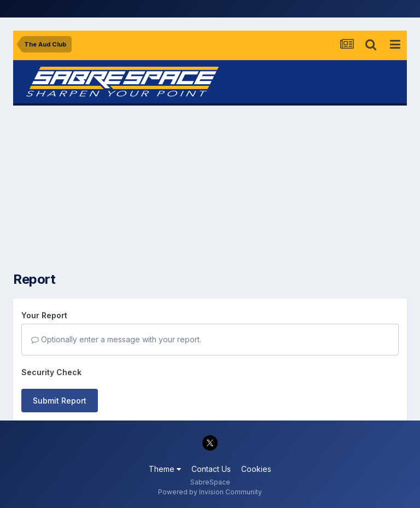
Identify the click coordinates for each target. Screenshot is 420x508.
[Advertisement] (210, 189)
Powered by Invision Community (210, 492)
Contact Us (211, 469)
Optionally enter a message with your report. (116, 339)
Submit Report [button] (60, 401)
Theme (165, 469)
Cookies (256, 469)
